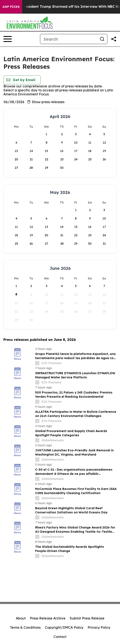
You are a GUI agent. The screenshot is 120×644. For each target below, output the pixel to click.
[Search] (69, 39)
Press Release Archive (48, 618)
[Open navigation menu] (8, 39)
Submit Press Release (87, 618)
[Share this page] (114, 39)
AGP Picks (11, 7)
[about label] (37, 363)
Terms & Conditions (25, 627)
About (21, 618)
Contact (60, 637)
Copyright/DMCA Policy (64, 627)
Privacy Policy (99, 627)
